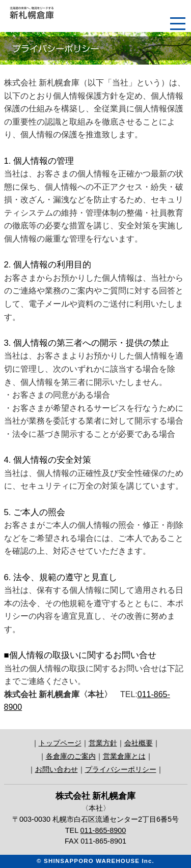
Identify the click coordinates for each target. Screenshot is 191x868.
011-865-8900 (103, 830)
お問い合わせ (57, 769)
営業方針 (103, 743)
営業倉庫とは (124, 756)
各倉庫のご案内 (71, 756)
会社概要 (139, 743)
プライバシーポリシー (121, 769)
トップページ (60, 743)
